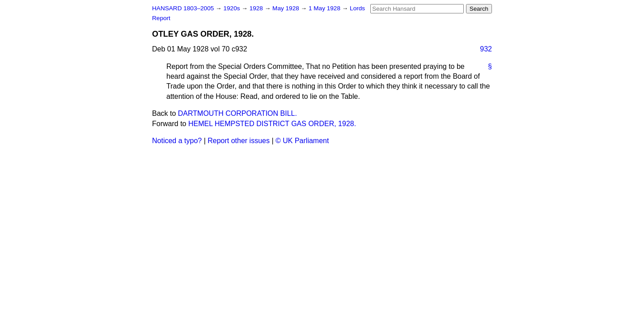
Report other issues (239, 141)
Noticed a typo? (177, 141)
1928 (257, 8)
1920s (232, 8)
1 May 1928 (325, 8)
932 (486, 49)
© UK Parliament (302, 141)
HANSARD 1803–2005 (183, 8)
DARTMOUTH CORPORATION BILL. (237, 113)
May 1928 (286, 8)
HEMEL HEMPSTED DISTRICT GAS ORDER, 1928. (272, 124)
